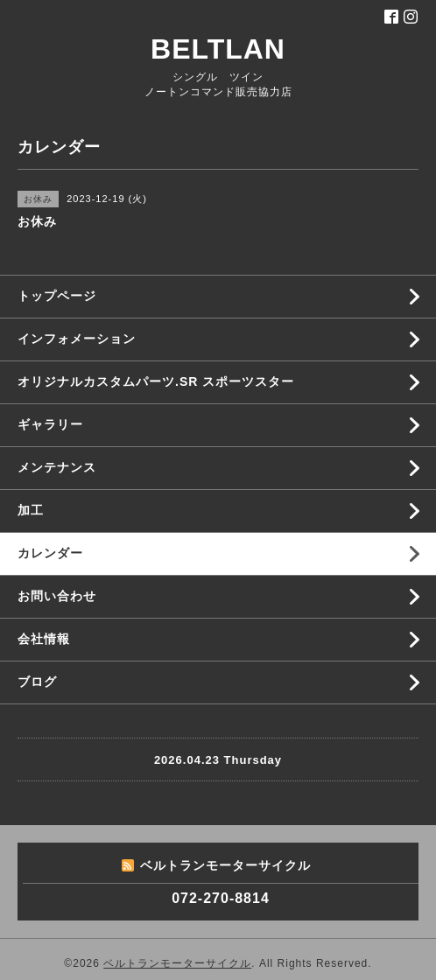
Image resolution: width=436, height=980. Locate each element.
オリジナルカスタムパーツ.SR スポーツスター (156, 381)
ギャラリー (50, 424)
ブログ (37, 682)
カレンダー (50, 553)
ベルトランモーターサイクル (177, 963)
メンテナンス (57, 467)
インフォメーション (77, 339)
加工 (31, 510)
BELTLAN (218, 49)
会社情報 (44, 639)
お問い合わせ (57, 596)
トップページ (57, 296)
